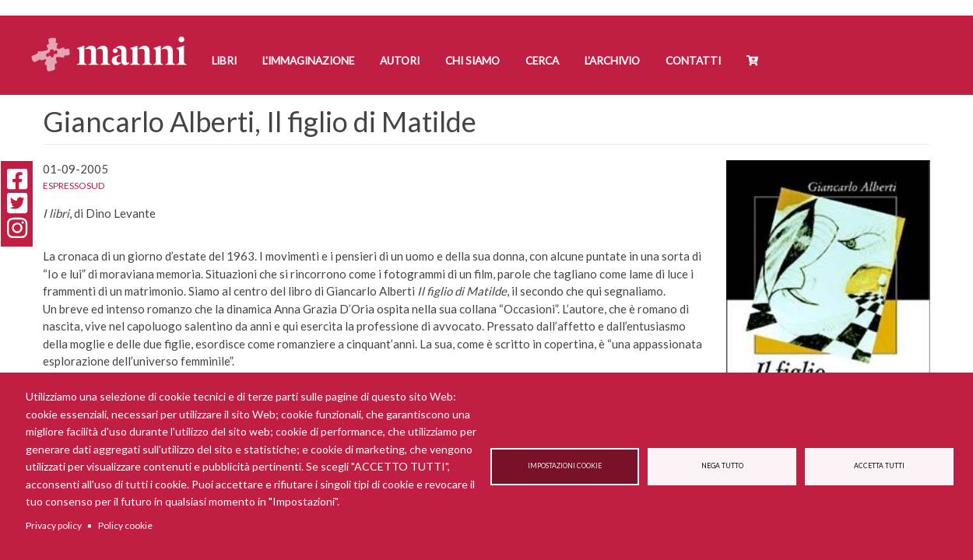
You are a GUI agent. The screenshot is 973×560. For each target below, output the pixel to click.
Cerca (542, 61)
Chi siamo (472, 61)
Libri (224, 61)
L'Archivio (612, 61)
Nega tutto (722, 466)
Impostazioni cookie (565, 466)
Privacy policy (54, 525)
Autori (400, 61)
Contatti (693, 61)
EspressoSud (74, 185)
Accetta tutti (879, 466)
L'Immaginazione (308, 61)
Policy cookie (125, 525)
